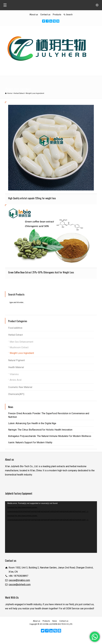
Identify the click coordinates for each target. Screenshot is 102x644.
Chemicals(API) (16, 394)
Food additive (15, 328)
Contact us (45, 15)
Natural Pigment (16, 360)
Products (57, 15)
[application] (51, 527)
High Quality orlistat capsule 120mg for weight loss (32, 198)
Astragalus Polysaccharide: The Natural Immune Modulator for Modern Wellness (50, 436)
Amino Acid (15, 380)
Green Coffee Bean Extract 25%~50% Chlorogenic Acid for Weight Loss (41, 272)
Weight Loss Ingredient (22, 353)
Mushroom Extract (19, 347)
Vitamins (14, 374)
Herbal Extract (15, 335)
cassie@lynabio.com (19, 580)
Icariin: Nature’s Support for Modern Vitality (30, 442)
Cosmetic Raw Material (20, 387)
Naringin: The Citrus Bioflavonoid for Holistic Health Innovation (40, 430)
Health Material (16, 367)
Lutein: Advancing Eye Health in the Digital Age (32, 423)
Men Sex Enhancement (21, 342)
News (55, 621)
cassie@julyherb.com (20, 584)
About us (34, 15)
